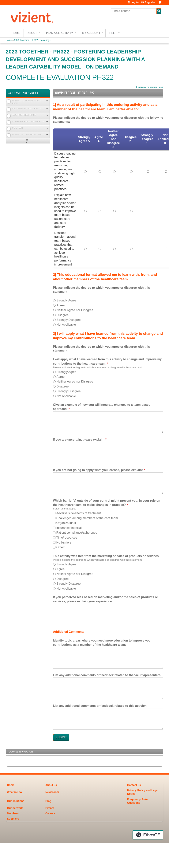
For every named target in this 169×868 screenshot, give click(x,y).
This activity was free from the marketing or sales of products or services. (106, 556)
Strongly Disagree (68, 320)
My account (91, 33)
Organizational (66, 523)
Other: (60, 547)
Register (150, 2)
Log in (135, 2)
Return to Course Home (151, 87)
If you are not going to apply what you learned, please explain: (98, 470)
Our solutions (16, 801)
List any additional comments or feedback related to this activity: (100, 706)
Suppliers (13, 819)
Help (113, 33)
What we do (14, 792)
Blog (48, 801)
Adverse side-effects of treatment (78, 513)
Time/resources (67, 538)
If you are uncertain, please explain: (79, 440)
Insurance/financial (69, 528)
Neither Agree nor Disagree (75, 310)
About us (51, 785)
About (32, 33)
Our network (15, 808)
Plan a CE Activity (60, 33)
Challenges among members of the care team (87, 518)
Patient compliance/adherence (77, 533)
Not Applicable (66, 325)
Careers (50, 813)
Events (50, 808)
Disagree (62, 315)
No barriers (64, 542)
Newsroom (52, 792)
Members (13, 813)
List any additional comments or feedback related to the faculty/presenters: (107, 675)
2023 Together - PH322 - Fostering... (33, 40)
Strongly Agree (66, 300)
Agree (60, 305)
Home (16, 33)
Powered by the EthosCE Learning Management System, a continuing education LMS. (148, 835)
